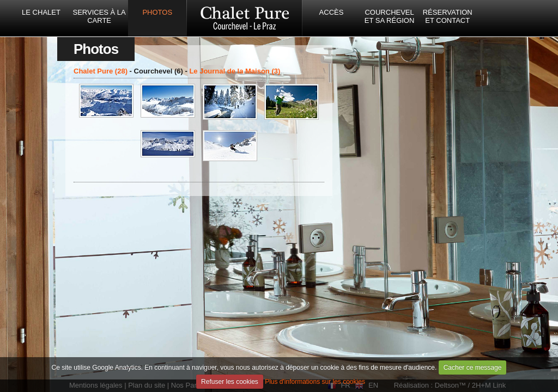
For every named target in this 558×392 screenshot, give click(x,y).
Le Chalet (41, 12)
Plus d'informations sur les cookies (315, 382)
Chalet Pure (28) (101, 71)
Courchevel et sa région (390, 16)
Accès (332, 12)
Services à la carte (99, 16)
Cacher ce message (473, 367)
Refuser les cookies (230, 382)
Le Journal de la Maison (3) (235, 71)
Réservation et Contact (448, 16)
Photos (157, 12)
